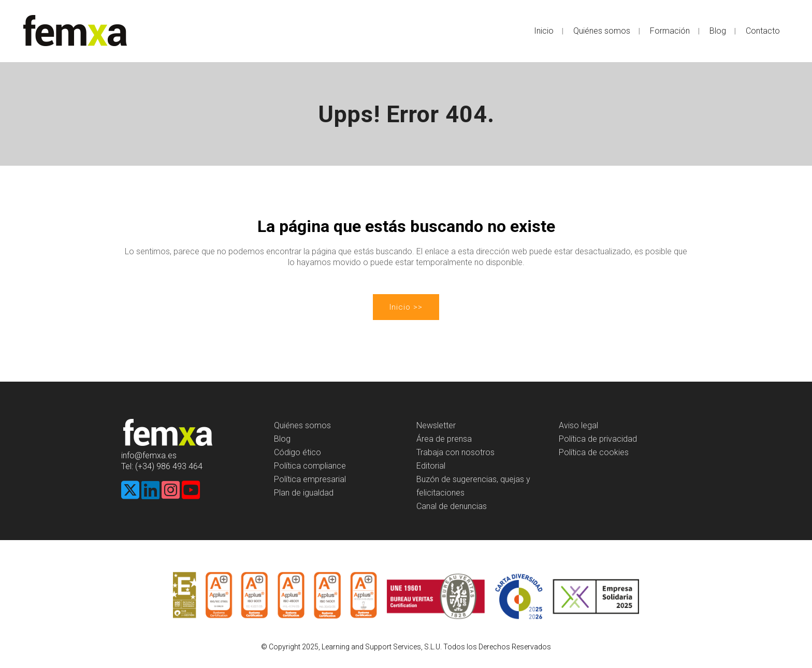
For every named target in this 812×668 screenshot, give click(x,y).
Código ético (298, 452)
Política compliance (310, 466)
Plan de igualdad (304, 493)
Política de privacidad (598, 439)
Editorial (431, 466)
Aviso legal (578, 425)
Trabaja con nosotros (455, 452)
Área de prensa (444, 439)
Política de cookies (594, 452)
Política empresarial (310, 479)
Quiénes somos (302, 425)
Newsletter (436, 425)
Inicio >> (406, 307)
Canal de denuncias (452, 506)
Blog (282, 439)
